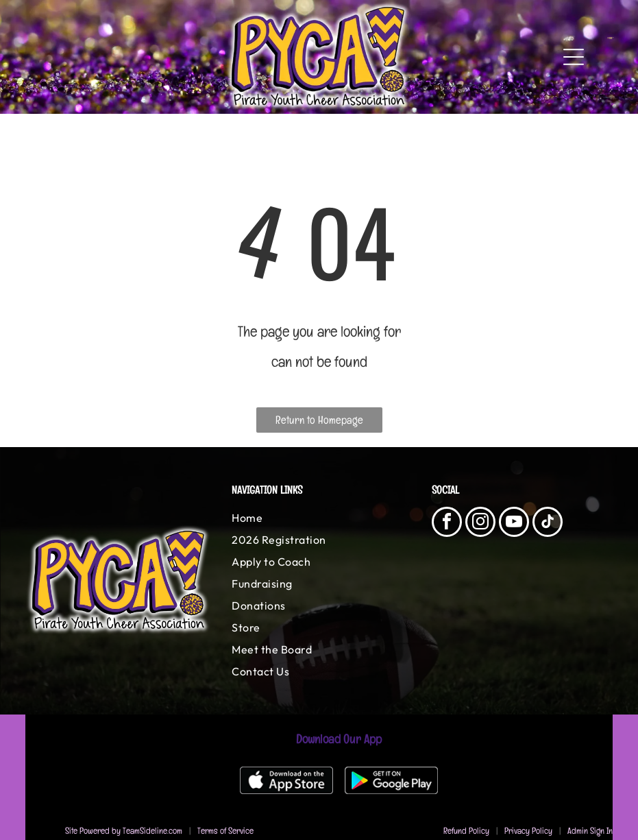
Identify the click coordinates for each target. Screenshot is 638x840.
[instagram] (480, 524)
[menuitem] (319, 518)
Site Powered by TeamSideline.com (124, 831)
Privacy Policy (528, 831)
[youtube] (514, 524)
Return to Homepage (319, 420)
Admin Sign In (590, 831)
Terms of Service (225, 831)
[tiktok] (548, 524)
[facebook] (447, 524)
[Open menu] (574, 57)
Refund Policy (466, 831)
